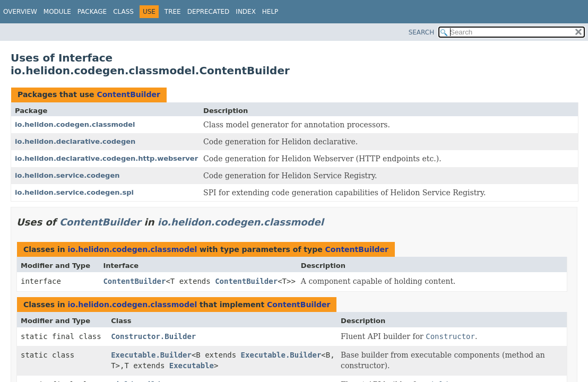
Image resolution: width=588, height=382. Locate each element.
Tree (173, 12)
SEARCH (422, 32)
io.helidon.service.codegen (67, 175)
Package (92, 12)
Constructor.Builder (153, 336)
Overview (20, 12)
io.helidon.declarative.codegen (75, 141)
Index (246, 12)
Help (270, 12)
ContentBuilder (128, 94)
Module (57, 12)
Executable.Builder (151, 355)
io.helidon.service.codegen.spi (74, 192)
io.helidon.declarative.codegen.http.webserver (106, 158)
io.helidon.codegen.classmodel (75, 124)
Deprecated (209, 12)
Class (123, 12)
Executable (192, 366)
